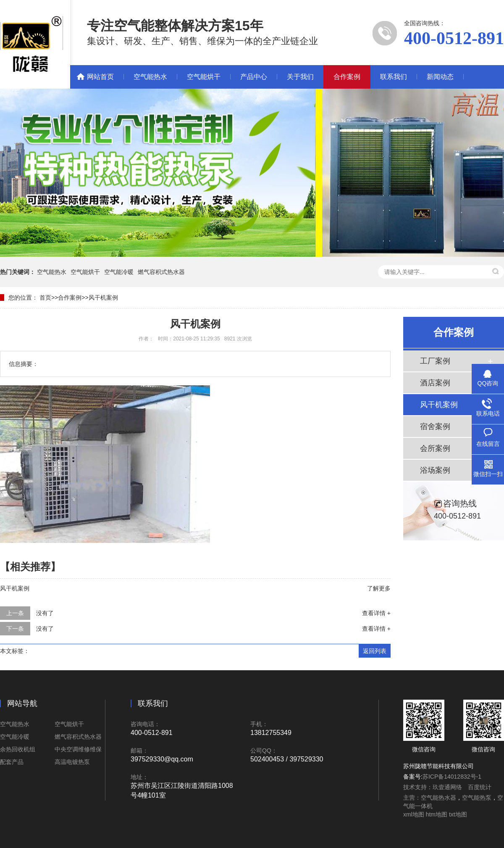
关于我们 (300, 77)
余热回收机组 (18, 749)
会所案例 (435, 448)
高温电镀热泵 (72, 762)
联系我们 (394, 77)
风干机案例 (103, 298)
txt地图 (458, 814)
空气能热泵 (477, 798)
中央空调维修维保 (78, 749)
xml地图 (414, 814)
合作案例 (347, 77)
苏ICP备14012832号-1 (452, 777)
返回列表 (375, 651)
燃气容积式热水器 (161, 272)
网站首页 (100, 77)
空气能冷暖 (119, 272)
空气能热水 (150, 77)
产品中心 (254, 77)
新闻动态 (440, 77)
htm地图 (437, 814)
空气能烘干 (204, 77)
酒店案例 (435, 383)
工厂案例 (435, 361)
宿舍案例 (435, 427)
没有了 (45, 613)
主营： (412, 798)
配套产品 (12, 762)
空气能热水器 (438, 798)
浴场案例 (435, 470)
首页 (45, 298)
